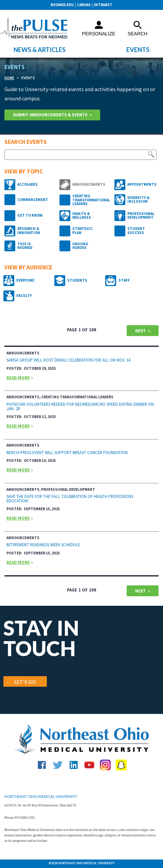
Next (140, 331)
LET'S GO (25, 682)
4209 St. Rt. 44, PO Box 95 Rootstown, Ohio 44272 (40, 805)
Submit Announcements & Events (50, 115)
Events (138, 50)
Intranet (103, 5)
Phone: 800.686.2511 (20, 818)
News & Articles (40, 50)
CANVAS (84, 5)
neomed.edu (62, 5)
